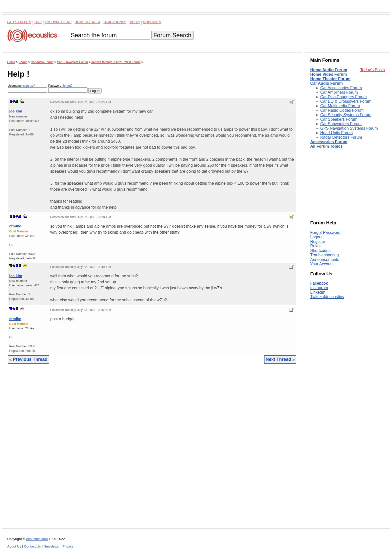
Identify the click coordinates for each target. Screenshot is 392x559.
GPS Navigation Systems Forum (349, 128)
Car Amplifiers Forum (339, 92)
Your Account (322, 264)
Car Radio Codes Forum (342, 110)
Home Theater (87, 22)
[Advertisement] (152, 449)
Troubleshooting (324, 255)
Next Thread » (280, 359)
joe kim (16, 111)
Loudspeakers (58, 22)
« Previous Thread (28, 359)
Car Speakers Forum (339, 119)
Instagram (319, 288)
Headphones (115, 22)
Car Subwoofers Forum (341, 124)
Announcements (325, 260)
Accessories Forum (329, 142)
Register (318, 242)
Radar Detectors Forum (341, 137)
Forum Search (172, 35)
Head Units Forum (336, 133)
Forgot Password (325, 233)
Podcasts (152, 22)
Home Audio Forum (329, 70)
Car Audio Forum (326, 83)
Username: (27, 88)
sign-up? (29, 86)
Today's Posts (372, 70)
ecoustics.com (37, 539)
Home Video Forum (328, 74)
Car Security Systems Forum (346, 115)
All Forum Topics (326, 146)
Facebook (319, 283)
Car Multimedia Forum (340, 106)
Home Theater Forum (330, 79)
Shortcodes (320, 251)
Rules (315, 246)
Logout (316, 237)
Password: (68, 88)
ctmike (15, 226)
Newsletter (51, 546)
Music (135, 22)
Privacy (68, 546)
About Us (14, 546)
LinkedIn (318, 292)
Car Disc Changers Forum (343, 97)
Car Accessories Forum (341, 88)
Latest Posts (19, 22)
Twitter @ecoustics (327, 297)
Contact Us (32, 546)
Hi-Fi (38, 22)
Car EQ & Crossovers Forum (346, 101)
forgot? (68, 86)
